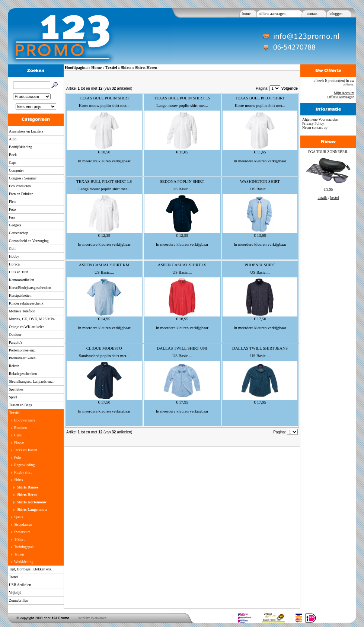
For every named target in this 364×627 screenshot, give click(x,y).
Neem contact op (315, 128)
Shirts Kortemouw (32, 502)
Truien (19, 554)
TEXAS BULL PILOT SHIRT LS (104, 181)
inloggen (336, 14)
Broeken (20, 428)
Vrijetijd (15, 593)
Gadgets (15, 225)
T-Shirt (19, 539)
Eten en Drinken (21, 194)
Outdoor (15, 335)
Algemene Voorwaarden (320, 119)
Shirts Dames (28, 487)
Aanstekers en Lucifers (26, 131)
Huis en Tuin (19, 272)
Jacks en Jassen (26, 450)
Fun (12, 217)
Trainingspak (24, 547)
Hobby (14, 256)
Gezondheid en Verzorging (29, 241)
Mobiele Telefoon (22, 311)
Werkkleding (24, 562)
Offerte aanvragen (341, 97)
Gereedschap (19, 233)
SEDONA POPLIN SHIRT (182, 181)
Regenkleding (25, 465)
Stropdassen (23, 524)
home (246, 14)
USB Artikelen (20, 585)
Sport (13, 397)
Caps (13, 163)
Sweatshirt (22, 532)
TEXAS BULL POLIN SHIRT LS (182, 98)
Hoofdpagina (76, 67)
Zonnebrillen (19, 600)
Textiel (14, 413)
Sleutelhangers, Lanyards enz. (31, 381)
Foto (12, 209)
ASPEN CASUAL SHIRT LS (182, 265)
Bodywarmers (25, 420)
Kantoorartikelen (22, 280)
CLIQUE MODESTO (104, 348)
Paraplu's (16, 342)
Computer (16, 170)
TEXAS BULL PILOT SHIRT (260, 98)
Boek (13, 155)
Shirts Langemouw (32, 510)
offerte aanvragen (272, 14)
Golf (12, 249)
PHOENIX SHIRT (260, 265)
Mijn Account (344, 93)
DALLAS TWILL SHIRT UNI (182, 348)
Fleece (19, 443)
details (322, 198)
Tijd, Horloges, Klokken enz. (31, 569)
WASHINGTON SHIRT (260, 181)
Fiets (12, 202)
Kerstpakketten (20, 295)
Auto (13, 139)
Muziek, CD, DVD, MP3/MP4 (32, 319)
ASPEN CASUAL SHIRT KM (104, 265)
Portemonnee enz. (22, 350)
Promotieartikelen (22, 358)
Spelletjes (16, 389)
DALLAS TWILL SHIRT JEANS (260, 348)
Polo (17, 457)
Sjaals (19, 517)
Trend (13, 577)
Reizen (14, 366)
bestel (334, 198)
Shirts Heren (27, 495)
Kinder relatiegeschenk (26, 303)
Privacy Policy (313, 123)
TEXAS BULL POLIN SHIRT (104, 98)
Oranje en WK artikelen (27, 327)
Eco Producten (20, 186)
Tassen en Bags (20, 405)
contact (312, 14)
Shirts (18, 480)
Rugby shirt (23, 472)
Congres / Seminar (23, 178)
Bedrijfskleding (20, 147)
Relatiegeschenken (23, 374)
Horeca (14, 264)
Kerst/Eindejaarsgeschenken (30, 288)
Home (96, 67)
